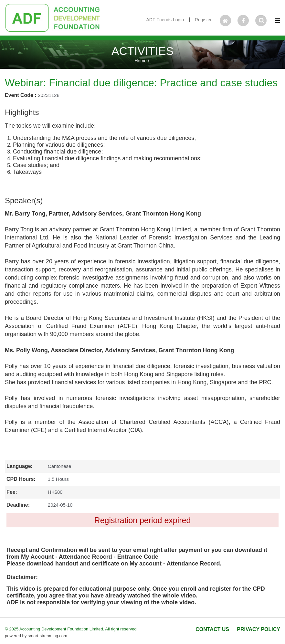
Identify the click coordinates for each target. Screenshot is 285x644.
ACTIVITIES (142, 51)
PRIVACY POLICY (259, 629)
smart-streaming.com (48, 636)
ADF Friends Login (165, 20)
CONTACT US (212, 629)
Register (203, 20)
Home (140, 61)
